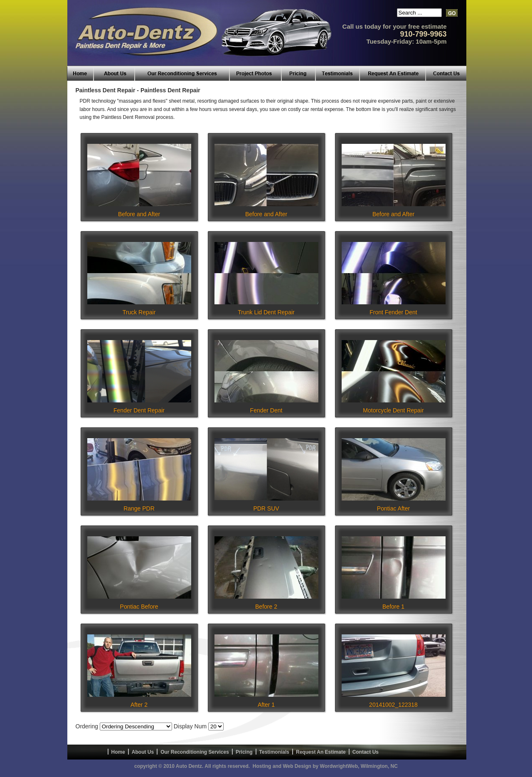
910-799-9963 (423, 34)
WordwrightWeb (339, 766)
